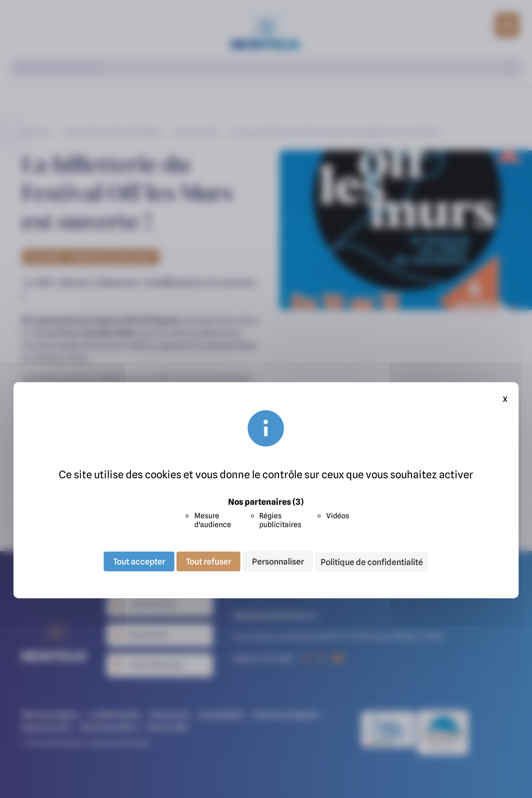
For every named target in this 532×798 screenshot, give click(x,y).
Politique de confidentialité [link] (372, 562)
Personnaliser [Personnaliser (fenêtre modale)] (278, 561)
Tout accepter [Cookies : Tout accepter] (139, 561)
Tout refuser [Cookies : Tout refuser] (209, 561)
